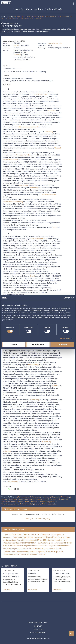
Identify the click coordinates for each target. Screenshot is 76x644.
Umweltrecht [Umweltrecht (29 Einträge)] (46, 549)
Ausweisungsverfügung (40, 497)
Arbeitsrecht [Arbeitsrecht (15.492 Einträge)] (18, 534)
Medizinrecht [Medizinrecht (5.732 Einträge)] (26, 543)
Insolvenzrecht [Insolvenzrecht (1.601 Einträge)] (31, 540)
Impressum (38, 621)
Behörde (65, 497)
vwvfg (38, 504)
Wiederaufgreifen (49, 504)
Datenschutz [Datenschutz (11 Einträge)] (8, 537)
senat (20, 502)
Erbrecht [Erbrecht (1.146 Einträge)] (16, 537)
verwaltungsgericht (46, 502)
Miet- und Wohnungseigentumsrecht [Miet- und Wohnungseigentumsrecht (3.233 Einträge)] (49, 543)
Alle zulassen (62, 344)
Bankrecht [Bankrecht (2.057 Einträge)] (29, 534)
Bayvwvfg (55, 497)
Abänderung (23, 497)
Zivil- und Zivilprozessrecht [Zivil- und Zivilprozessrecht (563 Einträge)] (27, 554)
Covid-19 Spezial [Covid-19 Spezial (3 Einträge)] (56, 535)
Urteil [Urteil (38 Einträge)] (53, 549)
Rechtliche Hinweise (38, 624)
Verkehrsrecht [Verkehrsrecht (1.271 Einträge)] (9, 552)
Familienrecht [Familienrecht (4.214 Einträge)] (48, 537)
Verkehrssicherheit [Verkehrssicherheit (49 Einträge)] (23, 552)
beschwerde (24, 499)
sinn (27, 502)
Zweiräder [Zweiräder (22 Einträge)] (42, 554)
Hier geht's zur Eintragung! (38, 518)
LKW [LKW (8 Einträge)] (19, 543)
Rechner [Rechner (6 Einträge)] (38, 546)
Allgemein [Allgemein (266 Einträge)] (7, 535)
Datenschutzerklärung (38, 614)
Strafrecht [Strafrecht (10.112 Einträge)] (37, 549)
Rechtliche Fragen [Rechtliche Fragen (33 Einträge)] (47, 546)
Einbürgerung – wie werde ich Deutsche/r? (11, 575)
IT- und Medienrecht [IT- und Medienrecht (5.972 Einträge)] (47, 540)
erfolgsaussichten (39, 499)
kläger (62, 499)
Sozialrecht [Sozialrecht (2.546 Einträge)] (59, 546)
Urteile (10, 16)
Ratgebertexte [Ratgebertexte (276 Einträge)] (29, 546)
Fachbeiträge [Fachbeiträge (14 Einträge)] (37, 537)
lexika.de (4, 16)
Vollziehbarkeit (27, 504)
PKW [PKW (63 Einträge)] (21, 546)
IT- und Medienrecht (61, 573)
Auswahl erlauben (38, 344)
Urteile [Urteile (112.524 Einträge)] (59, 549)
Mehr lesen (7, 590)
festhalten (53, 499)
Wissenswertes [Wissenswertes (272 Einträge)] (9, 554)
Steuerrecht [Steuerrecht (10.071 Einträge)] (26, 549)
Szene (34, 502)
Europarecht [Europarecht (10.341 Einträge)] (26, 537)
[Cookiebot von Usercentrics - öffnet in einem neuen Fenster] (65, 298)
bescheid (13, 499)
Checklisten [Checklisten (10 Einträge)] (46, 535)
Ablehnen (14, 344)
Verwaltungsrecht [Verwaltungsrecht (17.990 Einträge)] (54, 552)
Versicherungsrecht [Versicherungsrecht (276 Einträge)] (37, 552)
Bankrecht (32, 573)
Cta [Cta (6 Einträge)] (63, 535)
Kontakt (38, 617)
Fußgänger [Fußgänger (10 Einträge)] (58, 537)
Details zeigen (65, 338)
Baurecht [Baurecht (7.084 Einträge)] (38, 534)
